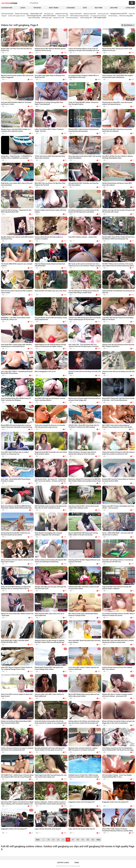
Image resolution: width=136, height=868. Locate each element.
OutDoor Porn (66, 866)
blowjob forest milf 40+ (119, 14)
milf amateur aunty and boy (79, 16)
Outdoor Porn (7, 8)
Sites (85, 8)
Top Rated (37, 8)
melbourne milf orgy (62, 14)
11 (83, 840)
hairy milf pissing (34, 18)
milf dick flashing (113, 16)
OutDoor (9, 3)
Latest (23, 8)
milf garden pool (49, 14)
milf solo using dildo (126, 16)
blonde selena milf (63, 16)
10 (78, 840)
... (43, 840)
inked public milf (36, 14)
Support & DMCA (63, 863)
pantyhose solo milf (59, 18)
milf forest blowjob (7, 14)
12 (88, 840)
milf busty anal (47, 18)
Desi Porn (114, 8)
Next (98, 840)
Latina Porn (130, 8)
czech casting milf (86, 18)
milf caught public (100, 18)
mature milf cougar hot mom (17, 16)
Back (38, 840)
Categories (71, 8)
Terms (77, 863)
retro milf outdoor (49, 16)
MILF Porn (99, 8)
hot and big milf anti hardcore (98, 16)
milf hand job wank (103, 14)
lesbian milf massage (22, 14)
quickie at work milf (90, 14)
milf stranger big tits (34, 16)
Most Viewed (54, 8)
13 (93, 840)
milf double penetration (72, 18)
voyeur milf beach (76, 14)
